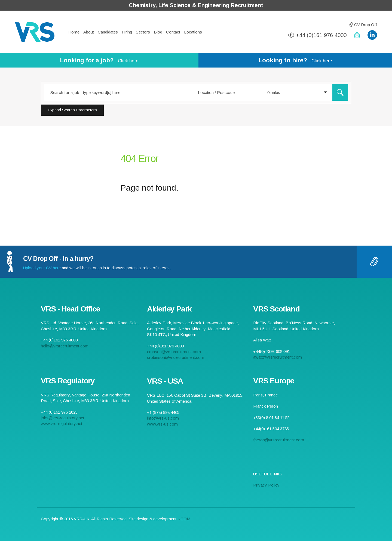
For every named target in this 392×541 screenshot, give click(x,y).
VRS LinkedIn (372, 35)
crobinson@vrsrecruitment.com (176, 357)
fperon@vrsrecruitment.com (279, 440)
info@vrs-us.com (163, 418)
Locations (193, 32)
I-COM (184, 519)
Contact (173, 32)
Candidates (108, 32)
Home (74, 32)
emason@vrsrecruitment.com (174, 352)
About (89, 32)
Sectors (143, 32)
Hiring (127, 32)
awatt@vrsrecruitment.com (278, 357)
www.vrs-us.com (162, 424)
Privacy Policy (266, 485)
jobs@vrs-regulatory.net (62, 418)
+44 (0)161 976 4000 (321, 35)
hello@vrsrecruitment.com (357, 35)
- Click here (99, 60)
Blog (158, 32)
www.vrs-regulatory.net (62, 424)
